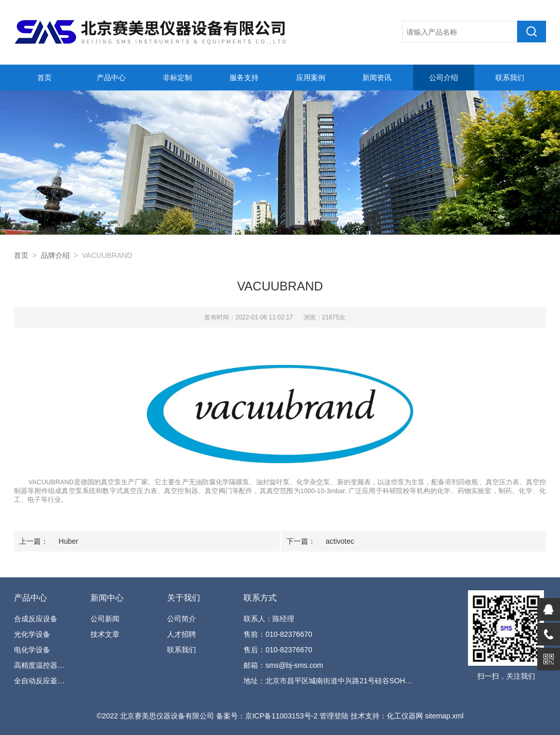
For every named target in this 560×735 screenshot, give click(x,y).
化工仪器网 (405, 716)
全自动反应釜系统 (42, 681)
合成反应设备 (36, 619)
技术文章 (105, 634)
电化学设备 (32, 650)
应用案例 (311, 78)
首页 (44, 78)
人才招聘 (181, 634)
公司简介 (181, 619)
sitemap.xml (444, 716)
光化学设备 (32, 634)
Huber (68, 541)
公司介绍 (444, 78)
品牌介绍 (55, 255)
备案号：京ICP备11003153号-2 (267, 716)
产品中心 (111, 78)
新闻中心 (107, 598)
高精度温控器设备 (42, 665)
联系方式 (260, 598)
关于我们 (184, 598)
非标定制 (177, 78)
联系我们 (510, 78)
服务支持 (244, 78)
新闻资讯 (377, 78)
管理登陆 (334, 716)
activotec (340, 541)
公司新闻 (105, 619)
